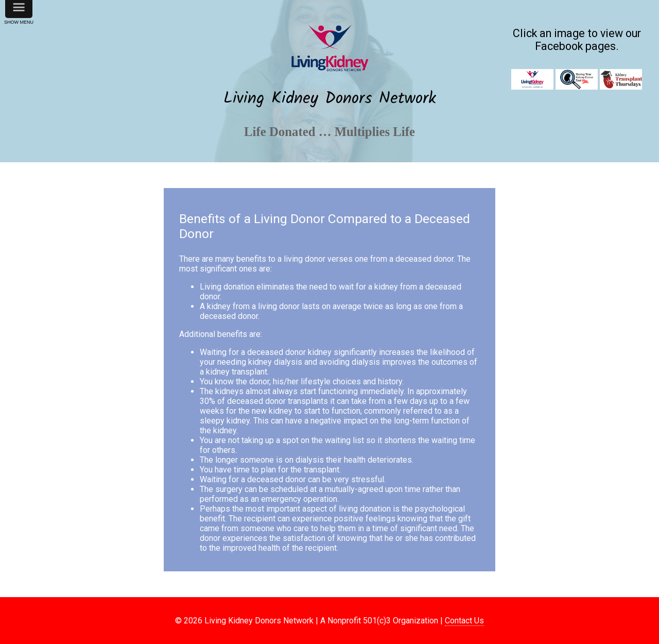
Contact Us (464, 621)
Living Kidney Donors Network (330, 99)
